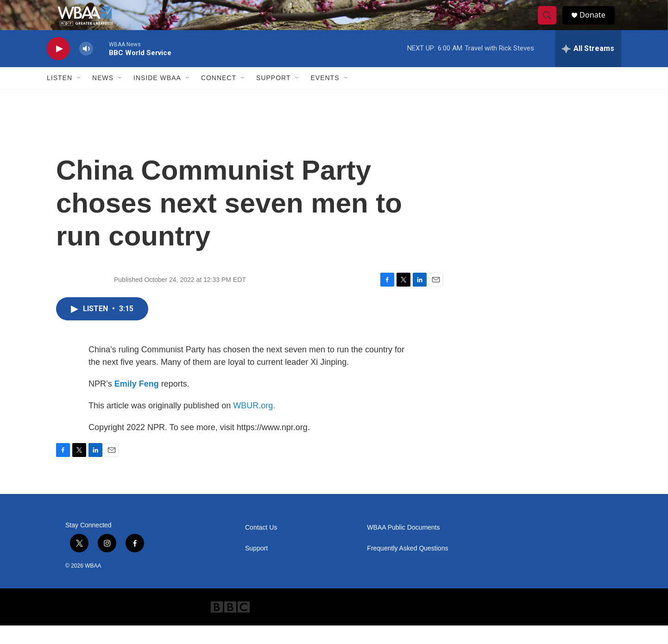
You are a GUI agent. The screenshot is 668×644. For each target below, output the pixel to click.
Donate (598, 24)
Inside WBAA (157, 96)
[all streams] (588, 67)
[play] (58, 67)
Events (325, 96)
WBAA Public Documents (403, 546)
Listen (60, 96)
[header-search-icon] (551, 25)
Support (273, 96)
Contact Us (261, 546)
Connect (219, 96)
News (103, 96)
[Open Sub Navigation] (79, 96)
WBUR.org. (254, 424)
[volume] (86, 67)
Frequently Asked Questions (407, 567)
